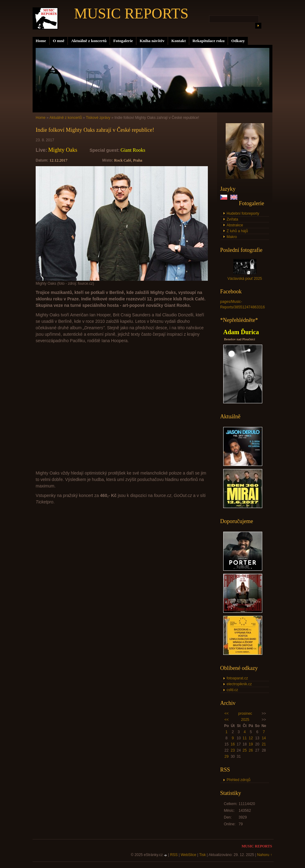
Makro (232, 237)
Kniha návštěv (152, 41)
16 (233, 744)
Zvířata (232, 219)
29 (226, 757)
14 (264, 738)
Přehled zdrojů (238, 780)
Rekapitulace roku (208, 41)
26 (251, 750)
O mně (59, 41)
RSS (174, 855)
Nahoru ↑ (265, 855)
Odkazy (238, 41)
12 (251, 738)
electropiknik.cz (239, 684)
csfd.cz (232, 690)
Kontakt (178, 41)
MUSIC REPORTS (131, 13)
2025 (245, 720)
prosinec (245, 714)
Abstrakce (235, 225)
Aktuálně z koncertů (89, 41)
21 (264, 744)
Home (41, 41)
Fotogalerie (123, 41)
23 (233, 750)
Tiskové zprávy (98, 118)
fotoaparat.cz (237, 678)
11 (245, 738)
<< (227, 714)
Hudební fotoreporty (243, 213)
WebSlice (188, 855)
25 (245, 750)
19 (251, 744)
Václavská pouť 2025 (245, 279)
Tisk (203, 855)
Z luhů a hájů (237, 231)
